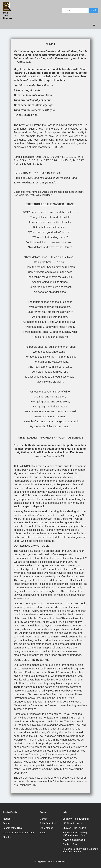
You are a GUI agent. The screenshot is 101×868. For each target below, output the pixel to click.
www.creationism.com (74, 840)
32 (41, 164)
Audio (43, 833)
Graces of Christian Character (18, 833)
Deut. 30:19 (43, 157)
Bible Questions (48, 823)
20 (52, 157)
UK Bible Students (72, 823)
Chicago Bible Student (74, 828)
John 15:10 (65, 160)
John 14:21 (23, 62)
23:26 (54, 160)
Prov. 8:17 (43, 160)
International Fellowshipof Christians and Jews (75, 834)
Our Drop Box (70, 844)
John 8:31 (32, 164)
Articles (7, 819)
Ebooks (7, 837)
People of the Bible (13, 828)
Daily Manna (47, 828)
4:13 (28, 160)
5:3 (34, 160)
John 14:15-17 (64, 157)
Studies (7, 823)
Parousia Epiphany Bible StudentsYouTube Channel (80, 850)
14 (74, 160)
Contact (44, 819)
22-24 (77, 157)
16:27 (80, 160)
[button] (94, 25)
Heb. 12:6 (19, 164)
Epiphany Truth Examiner (76, 819)
